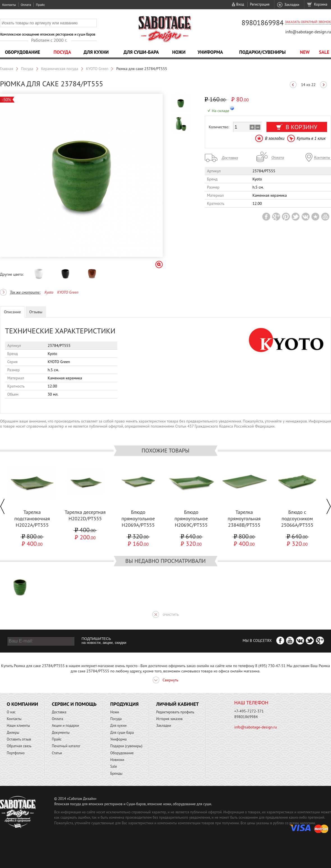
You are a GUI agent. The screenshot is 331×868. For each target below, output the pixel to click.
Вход (240, 4)
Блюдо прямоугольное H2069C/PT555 (191, 518)
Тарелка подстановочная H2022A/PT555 (32, 518)
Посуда (62, 52)
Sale (324, 52)
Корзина (321, 4)
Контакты (9, 5)
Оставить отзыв (19, 739)
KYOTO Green (97, 69)
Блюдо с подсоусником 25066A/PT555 (297, 518)
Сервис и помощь (74, 704)
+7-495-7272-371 (249, 711)
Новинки (117, 760)
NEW (305, 52)
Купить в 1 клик (311, 138)
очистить (171, 614)
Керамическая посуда (60, 69)
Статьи (57, 753)
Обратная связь (19, 746)
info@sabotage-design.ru (308, 32)
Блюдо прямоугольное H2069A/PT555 (138, 518)
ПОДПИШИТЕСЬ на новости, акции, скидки (104, 641)
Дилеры (13, 733)
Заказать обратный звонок (308, 22)
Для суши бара (122, 733)
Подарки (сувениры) (126, 746)
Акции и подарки (65, 726)
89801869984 (263, 23)
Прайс (40, 5)
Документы (61, 733)
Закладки (292, 5)
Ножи (179, 52)
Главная (7, 69)
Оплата (26, 5)
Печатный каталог (66, 746)
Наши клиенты (18, 726)
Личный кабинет (178, 704)
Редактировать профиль (175, 712)
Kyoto (49, 292)
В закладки (274, 138)
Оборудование (22, 52)
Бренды (116, 773)
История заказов (169, 719)
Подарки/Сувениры (263, 52)
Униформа (210, 52)
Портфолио (16, 753)
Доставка (59, 712)
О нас (11, 712)
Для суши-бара (141, 52)
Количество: (219, 127)
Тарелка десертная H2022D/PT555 (85, 515)
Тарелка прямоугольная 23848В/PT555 (244, 518)
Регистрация (260, 4)
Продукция (124, 704)
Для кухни (96, 52)
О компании (22, 704)
